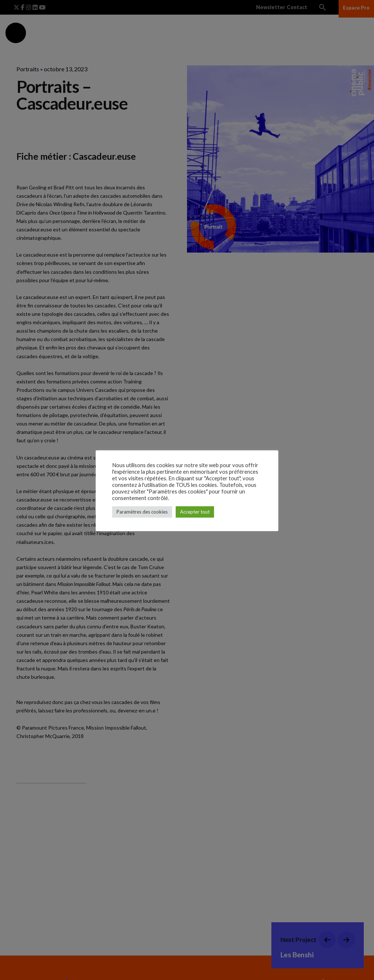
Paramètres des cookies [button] (142, 512)
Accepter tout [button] (195, 512)
